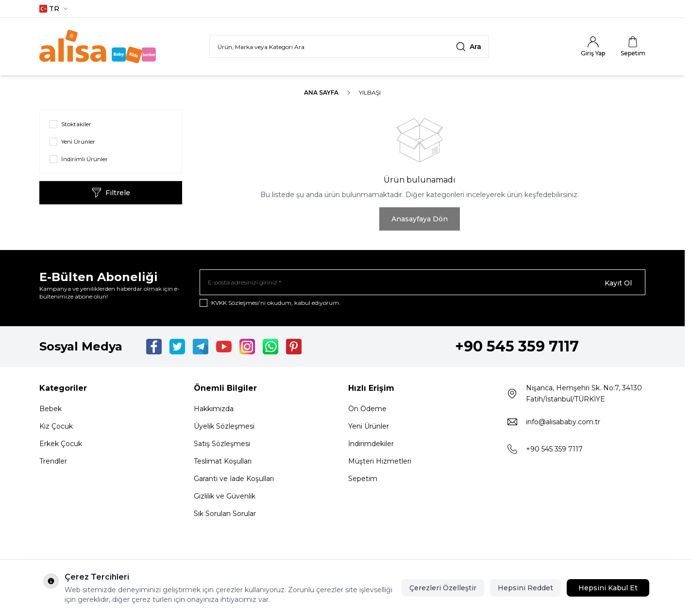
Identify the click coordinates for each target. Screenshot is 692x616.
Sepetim (363, 480)
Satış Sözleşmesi (222, 445)
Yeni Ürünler (369, 428)
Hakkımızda (214, 410)
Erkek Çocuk (61, 445)
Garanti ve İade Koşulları (234, 480)
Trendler (53, 463)
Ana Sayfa (321, 92)
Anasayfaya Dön (420, 219)
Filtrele (111, 193)
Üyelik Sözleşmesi (224, 428)
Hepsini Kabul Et (608, 588)
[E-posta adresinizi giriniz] (422, 283)
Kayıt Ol (618, 283)
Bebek (51, 410)
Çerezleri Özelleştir (443, 588)
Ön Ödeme (367, 410)
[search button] (469, 47)
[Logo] (98, 47)
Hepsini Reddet (525, 588)
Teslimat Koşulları (223, 463)
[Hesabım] (593, 47)
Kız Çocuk (56, 428)
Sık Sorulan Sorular (225, 515)
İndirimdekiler (371, 445)
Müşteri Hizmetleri (380, 463)
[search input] (349, 47)
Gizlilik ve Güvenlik (225, 498)
